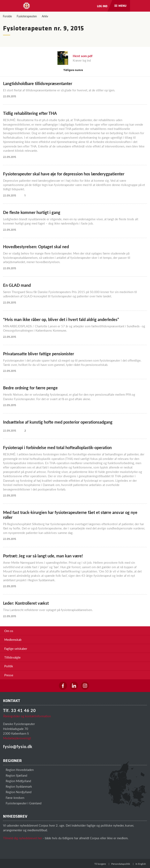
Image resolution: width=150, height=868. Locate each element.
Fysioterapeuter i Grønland (22, 803)
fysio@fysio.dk (18, 746)
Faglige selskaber (16, 648)
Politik (9, 666)
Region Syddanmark (18, 786)
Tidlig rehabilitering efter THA (30, 113)
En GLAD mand (17, 285)
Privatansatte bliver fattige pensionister (39, 354)
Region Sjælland (15, 775)
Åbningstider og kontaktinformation (27, 716)
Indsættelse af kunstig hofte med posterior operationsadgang (58, 422)
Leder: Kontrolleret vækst (26, 603)
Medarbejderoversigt (17, 738)
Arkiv (45, 16)
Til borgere (100, 864)
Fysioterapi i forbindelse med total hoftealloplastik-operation (57, 447)
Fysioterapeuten (27, 16)
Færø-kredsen (14, 798)
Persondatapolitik (121, 864)
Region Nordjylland (17, 792)
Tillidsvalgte (12, 657)
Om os (9, 631)
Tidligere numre (75, 70)
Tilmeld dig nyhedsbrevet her (23, 838)
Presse (9, 675)
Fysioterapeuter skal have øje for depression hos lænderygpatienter (64, 174)
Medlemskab (13, 639)
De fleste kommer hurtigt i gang (32, 212)
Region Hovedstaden (18, 770)
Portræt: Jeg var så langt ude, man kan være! (43, 556)
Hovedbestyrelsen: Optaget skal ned (36, 247)
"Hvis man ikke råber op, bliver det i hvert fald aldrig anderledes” (61, 319)
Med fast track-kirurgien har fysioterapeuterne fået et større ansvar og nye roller (70, 515)
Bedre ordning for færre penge (30, 388)
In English (141, 864)
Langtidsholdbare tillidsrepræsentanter (38, 83)
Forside (7, 16)
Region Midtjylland (17, 781)
